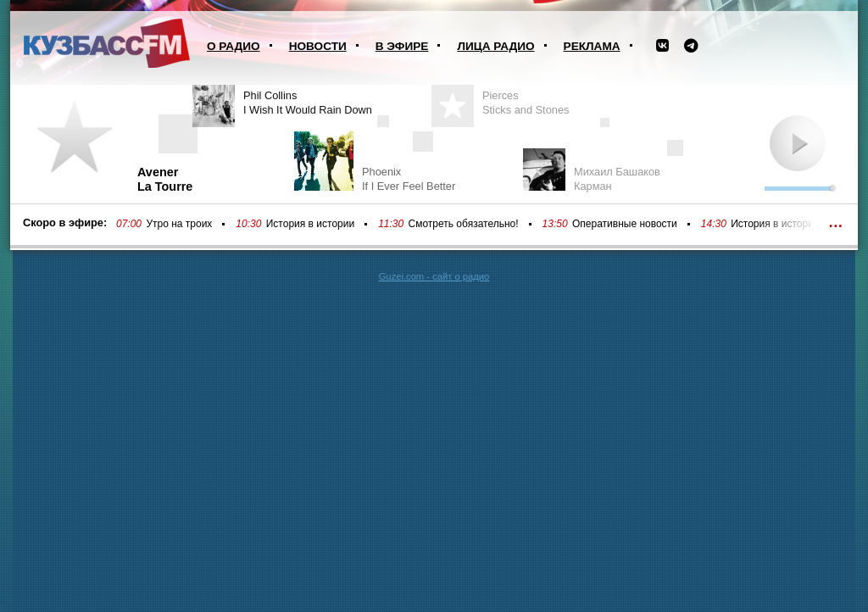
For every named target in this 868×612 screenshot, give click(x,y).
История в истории (310, 224)
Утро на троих (179, 224)
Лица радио (495, 46)
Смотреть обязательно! (464, 224)
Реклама (592, 46)
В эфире (402, 46)
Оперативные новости (625, 224)
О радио (234, 46)
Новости (318, 46)
